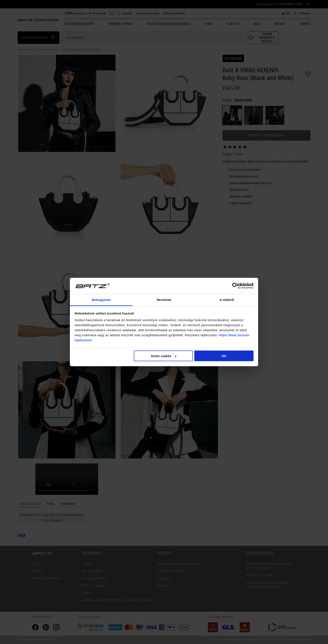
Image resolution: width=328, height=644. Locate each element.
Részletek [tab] (164, 300)
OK (224, 356)
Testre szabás (163, 356)
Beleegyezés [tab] (101, 300)
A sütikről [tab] (227, 300)
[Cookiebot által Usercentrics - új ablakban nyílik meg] (235, 286)
